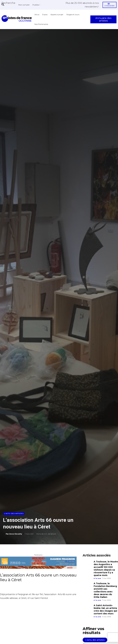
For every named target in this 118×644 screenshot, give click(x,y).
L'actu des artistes (14, 514)
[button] (8, 3)
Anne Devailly (16, 534)
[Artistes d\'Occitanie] (17, 19)
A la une (97, 577)
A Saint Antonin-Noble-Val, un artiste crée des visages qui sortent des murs (105, 607)
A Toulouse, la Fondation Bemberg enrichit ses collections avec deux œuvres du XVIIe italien (106, 589)
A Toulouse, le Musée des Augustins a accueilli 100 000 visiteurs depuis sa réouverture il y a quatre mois (105, 568)
